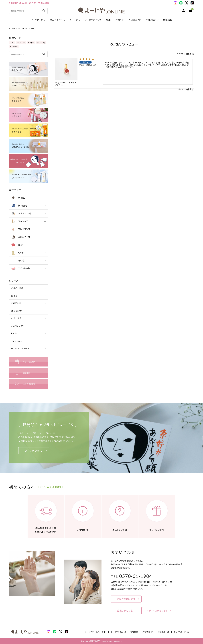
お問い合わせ (152, 20)
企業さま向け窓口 (126, 611)
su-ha (12, 43)
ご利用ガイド (135, 20)
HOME (12, 29)
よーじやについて (93, 20)
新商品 (18, 198)
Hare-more (17, 341)
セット (17, 253)
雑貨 (17, 245)
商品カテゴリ (56, 20)
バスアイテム (21, 43)
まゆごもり (16, 303)
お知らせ (120, 20)
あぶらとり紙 (41, 43)
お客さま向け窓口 (126, 599)
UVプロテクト (18, 326)
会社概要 (134, 632)
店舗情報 (168, 20)
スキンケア (20, 221)
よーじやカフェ (117, 632)
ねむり (14, 333)
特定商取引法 (163, 632)
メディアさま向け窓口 (158, 611)
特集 (109, 20)
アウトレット (20, 268)
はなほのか (17, 311)
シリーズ (74, 20)
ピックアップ (37, 20)
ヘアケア (31, 43)
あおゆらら (14, 47)
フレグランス (20, 229)
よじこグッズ (20, 237)
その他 (18, 261)
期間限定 (19, 206)
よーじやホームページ (94, 632)
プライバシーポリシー (183, 632)
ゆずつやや (16, 318)
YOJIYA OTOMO (20, 348)
